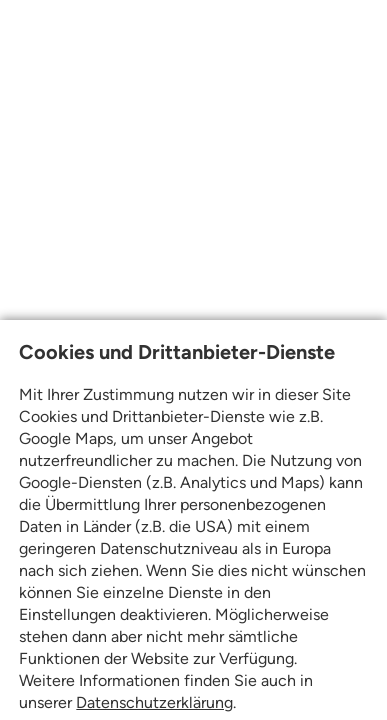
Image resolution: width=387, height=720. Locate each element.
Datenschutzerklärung (154, 702)
